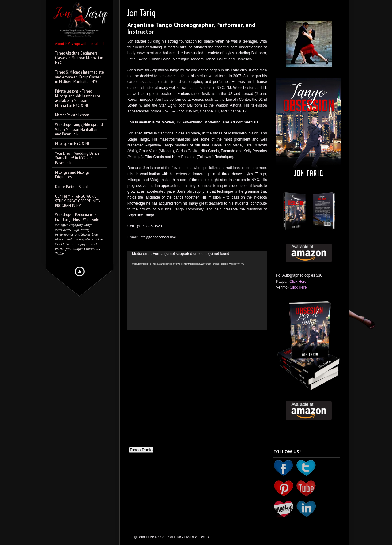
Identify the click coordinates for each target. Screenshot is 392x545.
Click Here (298, 282)
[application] (197, 290)
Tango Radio (141, 450)
